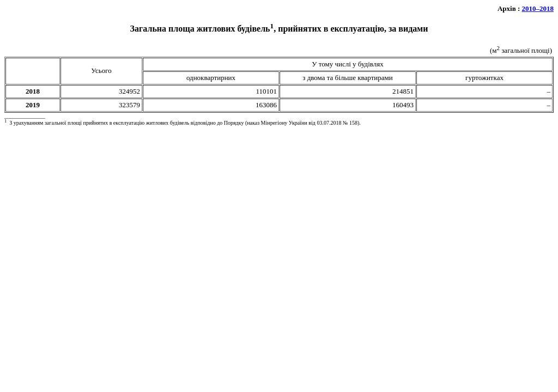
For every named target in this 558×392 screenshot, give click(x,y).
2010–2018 (538, 8)
